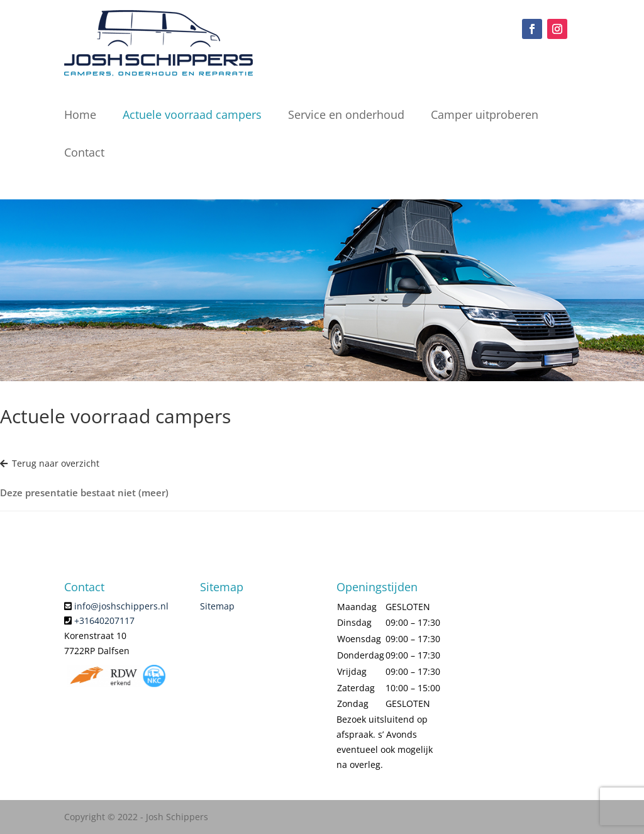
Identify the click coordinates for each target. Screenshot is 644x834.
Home (80, 114)
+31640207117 (104, 620)
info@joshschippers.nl (121, 606)
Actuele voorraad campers (192, 114)
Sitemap (217, 606)
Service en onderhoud (346, 114)
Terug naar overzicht (50, 463)
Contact (84, 152)
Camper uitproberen (485, 114)
